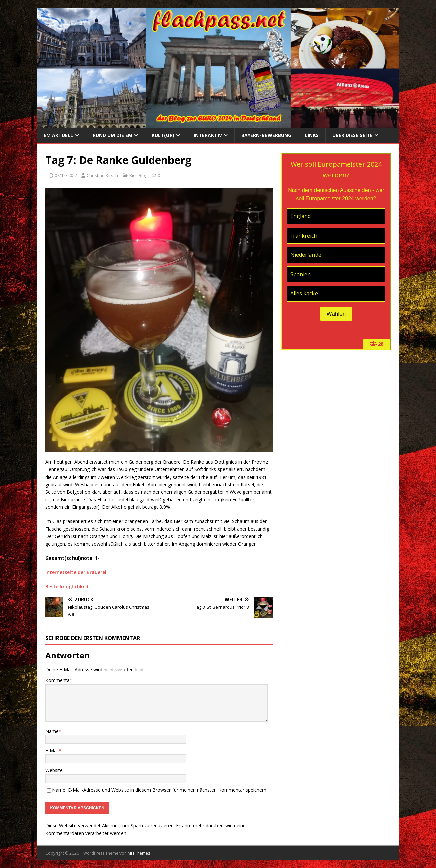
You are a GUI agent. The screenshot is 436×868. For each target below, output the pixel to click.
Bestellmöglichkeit (67, 587)
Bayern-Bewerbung (266, 135)
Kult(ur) (163, 135)
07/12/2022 (66, 175)
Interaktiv (208, 135)
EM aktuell (58, 135)
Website (54, 770)
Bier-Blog (138, 175)
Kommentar (58, 680)
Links (312, 135)
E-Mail (52, 751)
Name (52, 731)
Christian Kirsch (102, 175)
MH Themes (139, 853)
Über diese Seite (352, 135)
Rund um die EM (112, 135)
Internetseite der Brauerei (76, 572)
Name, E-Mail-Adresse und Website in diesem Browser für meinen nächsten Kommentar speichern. (160, 790)
